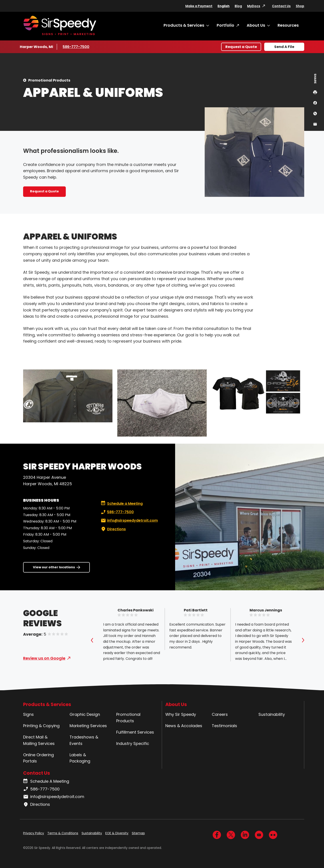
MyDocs (254, 6)
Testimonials (224, 726)
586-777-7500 (76, 47)
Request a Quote (241, 47)
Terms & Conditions (63, 833)
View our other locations (54, 567)
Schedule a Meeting (122, 504)
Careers (220, 714)
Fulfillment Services (135, 732)
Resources (288, 25)
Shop (300, 6)
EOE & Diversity (117, 833)
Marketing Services (88, 726)
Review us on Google (44, 658)
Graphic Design (85, 714)
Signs (28, 714)
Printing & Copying (41, 726)
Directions (113, 529)
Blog (238, 6)
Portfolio (225, 25)
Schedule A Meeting (46, 781)
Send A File (284, 47)
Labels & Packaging (80, 758)
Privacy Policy (34, 833)
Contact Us (281, 6)
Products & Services (184, 25)
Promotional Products (49, 80)
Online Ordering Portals (38, 758)
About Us (256, 25)
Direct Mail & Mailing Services (39, 740)
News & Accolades (184, 726)
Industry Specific (133, 743)
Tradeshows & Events (84, 740)
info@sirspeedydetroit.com (129, 521)
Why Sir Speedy (181, 714)
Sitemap (138, 833)
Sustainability (272, 714)
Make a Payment (199, 6)
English (224, 6)
